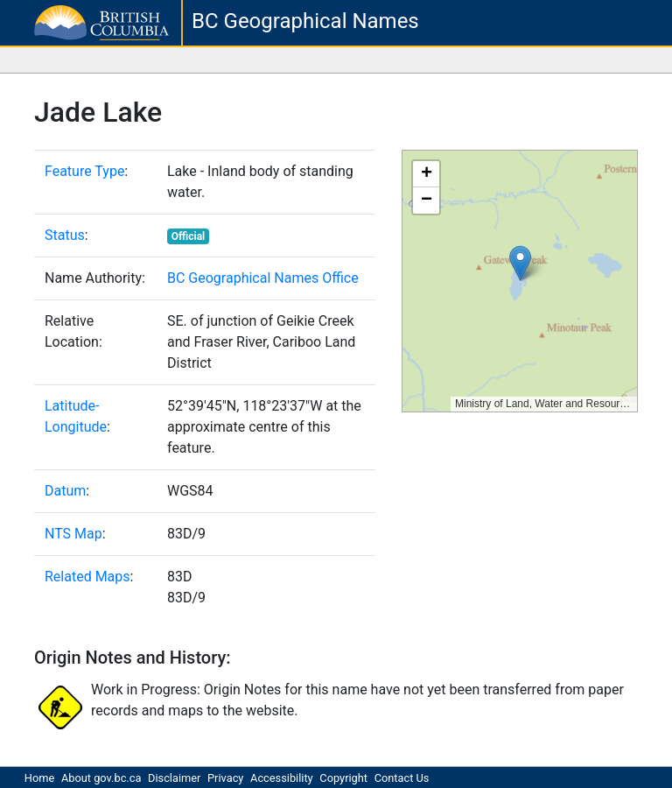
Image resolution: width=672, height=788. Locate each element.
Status (65, 235)
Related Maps (87, 577)
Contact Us (402, 778)
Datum (65, 491)
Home (39, 778)
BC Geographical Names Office (263, 278)
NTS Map (73, 534)
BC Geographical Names (305, 21)
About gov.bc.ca (101, 778)
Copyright (343, 778)
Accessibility (282, 778)
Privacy (225, 778)
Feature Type (84, 171)
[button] (520, 263)
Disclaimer (174, 778)
